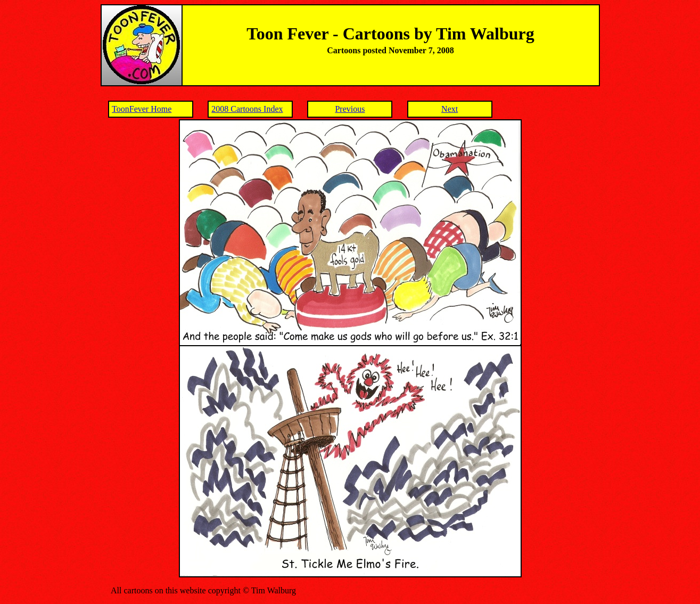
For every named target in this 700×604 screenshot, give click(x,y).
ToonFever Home (142, 109)
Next (450, 109)
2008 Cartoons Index (247, 109)
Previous (350, 109)
